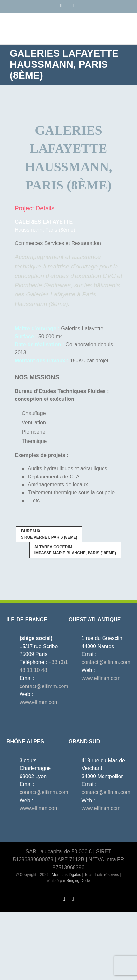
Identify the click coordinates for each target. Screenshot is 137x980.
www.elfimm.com (39, 702)
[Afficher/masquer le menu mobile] (126, 24)
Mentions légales (66, 875)
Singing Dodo (78, 881)
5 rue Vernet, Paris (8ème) (49, 534)
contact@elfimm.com (44, 686)
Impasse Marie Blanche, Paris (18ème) (75, 550)
